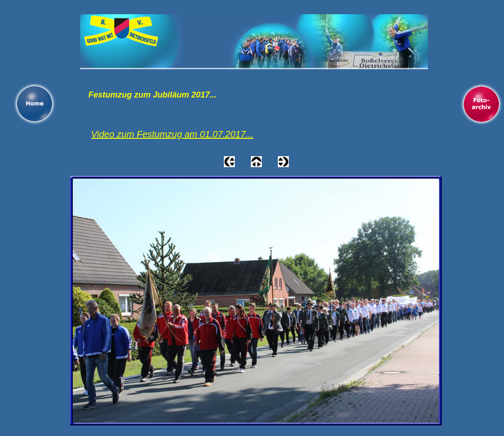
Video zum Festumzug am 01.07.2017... (172, 134)
